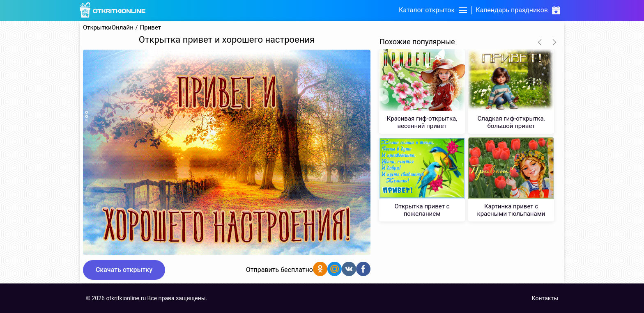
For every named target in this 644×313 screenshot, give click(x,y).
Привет (151, 28)
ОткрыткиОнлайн (108, 28)
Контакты (545, 298)
